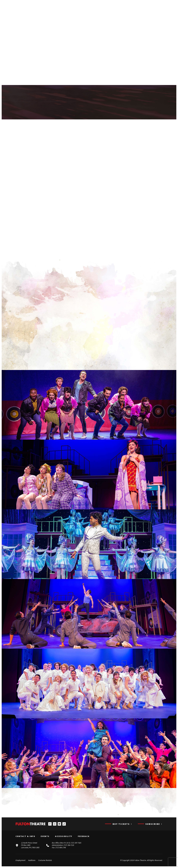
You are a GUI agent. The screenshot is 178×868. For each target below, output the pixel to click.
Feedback (84, 836)
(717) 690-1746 (61, 848)
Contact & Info (25, 836)
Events (45, 836)
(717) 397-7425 (76, 843)
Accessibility (64, 836)
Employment (21, 860)
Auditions (32, 860)
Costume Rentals (45, 860)
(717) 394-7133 (69, 845)
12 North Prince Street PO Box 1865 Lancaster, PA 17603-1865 (30, 845)
